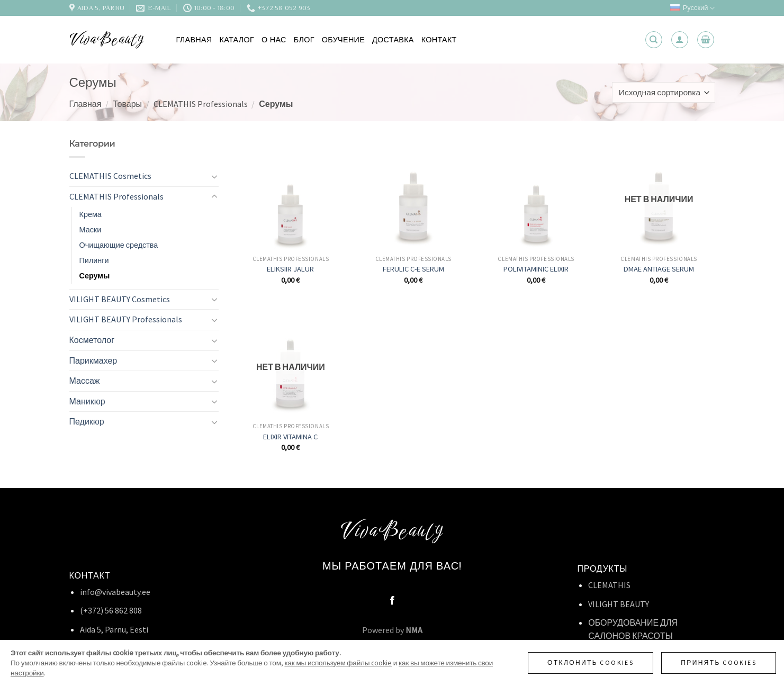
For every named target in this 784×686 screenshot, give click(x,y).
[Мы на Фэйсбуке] (392, 601)
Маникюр (87, 401)
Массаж (85, 381)
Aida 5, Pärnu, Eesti (114, 629)
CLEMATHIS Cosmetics (110, 176)
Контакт (439, 40)
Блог (304, 40)
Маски (91, 230)
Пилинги (94, 260)
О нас (274, 40)
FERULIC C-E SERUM (413, 269)
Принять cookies (719, 662)
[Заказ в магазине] (663, 92)
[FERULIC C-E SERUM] (413, 193)
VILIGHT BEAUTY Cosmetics (120, 299)
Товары (127, 104)
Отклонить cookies (591, 662)
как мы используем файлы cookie (338, 663)
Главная (194, 40)
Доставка (393, 40)
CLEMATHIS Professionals (201, 104)
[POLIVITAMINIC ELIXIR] (536, 193)
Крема (91, 214)
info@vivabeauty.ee (115, 592)
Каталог (237, 40)
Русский (693, 8)
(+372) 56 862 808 (111, 610)
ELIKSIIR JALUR (290, 269)
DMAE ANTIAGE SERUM (659, 269)
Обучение (343, 40)
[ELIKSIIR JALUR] (291, 193)
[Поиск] (654, 40)
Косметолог (92, 340)
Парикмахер (93, 360)
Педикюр (87, 421)
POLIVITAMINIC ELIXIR (536, 269)
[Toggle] (214, 176)
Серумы (95, 276)
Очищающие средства (119, 245)
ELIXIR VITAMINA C (290, 437)
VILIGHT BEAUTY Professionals (126, 319)
